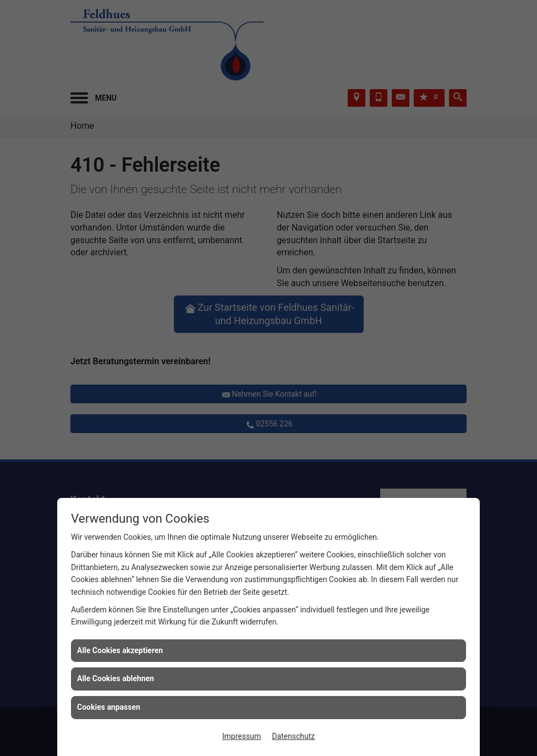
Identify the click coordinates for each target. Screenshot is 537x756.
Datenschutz (293, 736)
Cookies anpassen (109, 707)
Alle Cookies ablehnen (116, 678)
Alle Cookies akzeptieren (120, 650)
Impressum (242, 736)
